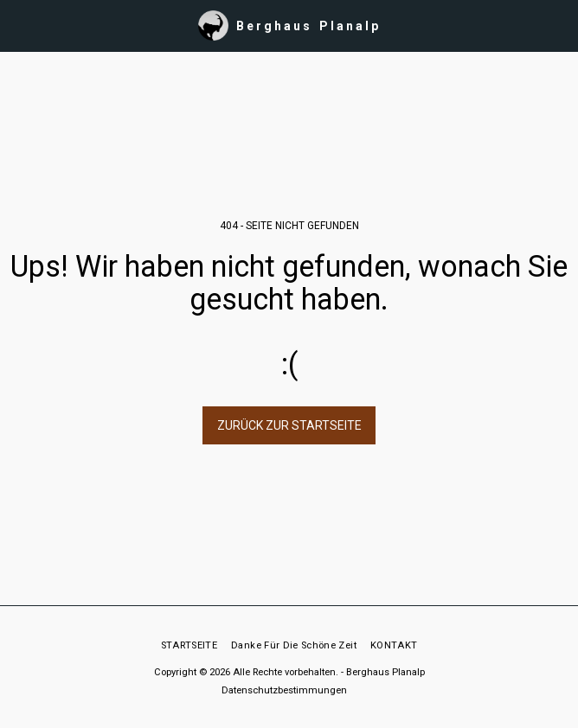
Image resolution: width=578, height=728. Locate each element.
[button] (19, 25)
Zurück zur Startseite (289, 425)
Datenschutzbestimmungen (284, 690)
